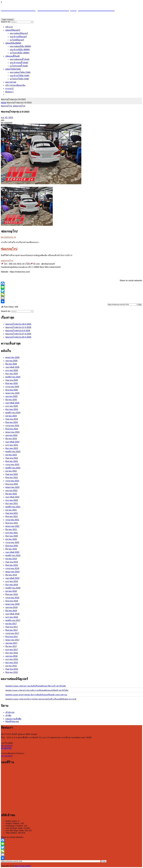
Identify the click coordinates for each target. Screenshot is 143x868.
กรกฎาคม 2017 (12, 633)
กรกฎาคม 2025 (12, 387)
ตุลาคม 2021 (11, 510)
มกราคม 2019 (12, 581)
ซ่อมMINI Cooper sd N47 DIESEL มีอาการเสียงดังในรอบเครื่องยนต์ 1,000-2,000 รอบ (36, 695)
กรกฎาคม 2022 (12, 481)
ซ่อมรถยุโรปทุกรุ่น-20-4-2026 (18, 337)
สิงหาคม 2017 (12, 630)
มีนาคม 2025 (11, 400)
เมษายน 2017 (11, 643)
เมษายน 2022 (11, 491)
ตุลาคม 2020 (11, 539)
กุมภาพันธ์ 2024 (12, 442)
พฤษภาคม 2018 (12, 604)
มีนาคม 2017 (11, 646)
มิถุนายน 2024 (12, 429)
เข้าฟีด (8, 716)
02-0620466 (6, 748)
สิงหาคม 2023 (12, 461)
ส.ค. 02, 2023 (7, 118)
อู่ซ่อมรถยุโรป (19, 106)
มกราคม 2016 (12, 659)
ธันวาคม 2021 (12, 504)
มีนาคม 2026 (11, 364)
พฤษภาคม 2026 (12, 357)
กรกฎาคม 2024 (12, 426)
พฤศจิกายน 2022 (13, 468)
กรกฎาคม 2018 (12, 598)
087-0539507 (7, 746)
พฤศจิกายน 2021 (13, 507)
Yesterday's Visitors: (15, 826)
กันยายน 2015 (12, 669)
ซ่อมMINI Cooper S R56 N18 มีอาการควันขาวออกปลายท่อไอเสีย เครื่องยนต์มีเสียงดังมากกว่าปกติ (41, 699)
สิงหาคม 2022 (12, 478)
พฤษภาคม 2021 (12, 526)
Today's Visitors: (13, 823)
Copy (139, 305)
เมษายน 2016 (11, 656)
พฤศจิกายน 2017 (13, 620)
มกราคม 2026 (12, 370)
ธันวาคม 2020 (12, 536)
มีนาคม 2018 (11, 611)
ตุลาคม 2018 (11, 591)
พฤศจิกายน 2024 (13, 413)
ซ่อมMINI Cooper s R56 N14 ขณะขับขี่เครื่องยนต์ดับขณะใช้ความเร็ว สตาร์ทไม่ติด (36, 686)
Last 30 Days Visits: (14, 828)
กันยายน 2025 (12, 380)
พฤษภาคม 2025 (12, 393)
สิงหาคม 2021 (12, 517)
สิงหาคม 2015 (12, 672)
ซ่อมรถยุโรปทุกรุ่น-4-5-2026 (18, 331)
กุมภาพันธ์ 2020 (12, 552)
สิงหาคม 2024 (12, 422)
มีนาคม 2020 (11, 549)
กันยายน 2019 (12, 562)
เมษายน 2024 (11, 435)
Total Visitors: (12, 833)
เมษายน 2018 (11, 607)
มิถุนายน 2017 (12, 637)
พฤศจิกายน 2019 (13, 555)
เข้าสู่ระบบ (10, 712)
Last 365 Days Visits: (15, 830)
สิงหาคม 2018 (12, 594)
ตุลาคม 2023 (11, 455)
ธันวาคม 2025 (12, 374)
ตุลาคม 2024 (11, 416)
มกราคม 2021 (12, 533)
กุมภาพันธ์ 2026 (12, 367)
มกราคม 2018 (12, 617)
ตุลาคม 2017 (11, 624)
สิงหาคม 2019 (12, 565)
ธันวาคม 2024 (12, 409)
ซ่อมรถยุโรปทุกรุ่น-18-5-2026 (18, 324)
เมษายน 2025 (11, 396)
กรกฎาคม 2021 (12, 520)
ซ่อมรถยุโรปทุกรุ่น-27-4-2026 (18, 334)
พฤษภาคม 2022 (12, 487)
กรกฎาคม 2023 (12, 465)
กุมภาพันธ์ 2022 (12, 497)
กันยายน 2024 (12, 419)
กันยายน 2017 (12, 627)
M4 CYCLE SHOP (23, 866)
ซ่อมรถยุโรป (6, 106)
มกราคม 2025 (12, 406)
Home (4, 103)
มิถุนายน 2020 (12, 546)
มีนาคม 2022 (11, 494)
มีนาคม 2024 (11, 439)
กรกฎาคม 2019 (12, 568)
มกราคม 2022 (12, 500)
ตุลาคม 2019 (11, 559)
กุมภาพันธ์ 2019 (12, 578)
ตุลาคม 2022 (11, 471)
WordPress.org (12, 721)
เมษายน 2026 (11, 361)
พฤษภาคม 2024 (12, 432)
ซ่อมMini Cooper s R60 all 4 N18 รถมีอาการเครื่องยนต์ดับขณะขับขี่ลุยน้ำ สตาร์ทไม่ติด (37, 690)
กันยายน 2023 (12, 458)
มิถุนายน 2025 (12, 390)
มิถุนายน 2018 (12, 601)
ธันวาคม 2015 (12, 663)
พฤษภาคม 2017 (12, 640)
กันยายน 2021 (12, 513)
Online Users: (12, 821)
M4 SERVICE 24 (8, 237)
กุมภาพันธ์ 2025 (12, 403)
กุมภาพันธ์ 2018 (12, 614)
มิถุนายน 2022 (12, 484)
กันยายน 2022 (12, 474)
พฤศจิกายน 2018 (13, 588)
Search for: (6, 22)
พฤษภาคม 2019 (12, 572)
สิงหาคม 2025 (12, 383)
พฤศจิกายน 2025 (13, 377)
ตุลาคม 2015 (11, 666)
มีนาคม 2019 (11, 575)
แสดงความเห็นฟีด (13, 719)
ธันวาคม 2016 (12, 653)
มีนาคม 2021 (11, 529)
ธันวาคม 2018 (12, 585)
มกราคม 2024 (12, 445)
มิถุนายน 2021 (12, 523)
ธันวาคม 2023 (12, 448)
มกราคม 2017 (12, 650)
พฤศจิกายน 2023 (13, 452)
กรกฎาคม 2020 (12, 542)
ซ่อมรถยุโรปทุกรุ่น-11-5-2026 (18, 327)
